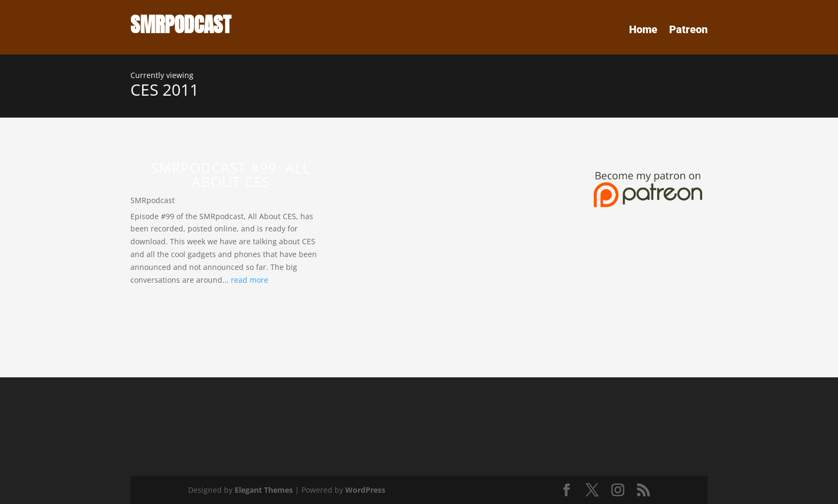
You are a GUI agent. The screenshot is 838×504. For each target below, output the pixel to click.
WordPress (365, 490)
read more (250, 280)
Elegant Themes (264, 490)
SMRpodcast (153, 200)
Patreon (688, 31)
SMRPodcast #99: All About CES (231, 175)
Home (643, 31)
